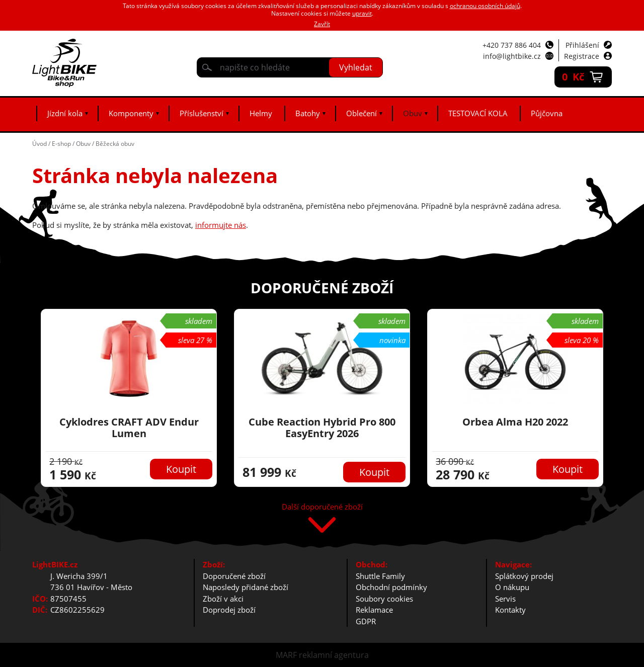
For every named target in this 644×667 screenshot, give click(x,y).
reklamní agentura (334, 655)
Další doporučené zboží (322, 507)
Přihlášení (582, 45)
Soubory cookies (384, 599)
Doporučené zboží (234, 576)
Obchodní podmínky (391, 587)
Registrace (582, 56)
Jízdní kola (65, 113)
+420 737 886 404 (512, 45)
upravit (362, 13)
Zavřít (322, 24)
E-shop (61, 144)
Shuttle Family (380, 576)
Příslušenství (202, 113)
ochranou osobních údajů (485, 6)
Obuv (413, 113)
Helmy (261, 113)
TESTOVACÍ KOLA (478, 113)
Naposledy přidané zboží (246, 587)
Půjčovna (547, 113)
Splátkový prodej (524, 576)
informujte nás (221, 225)
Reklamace (374, 610)
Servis (505, 599)
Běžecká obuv (115, 144)
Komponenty (131, 113)
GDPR (366, 621)
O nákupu (512, 587)
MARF (286, 655)
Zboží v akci (223, 599)
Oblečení (361, 113)
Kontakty (510, 610)
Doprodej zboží (229, 610)
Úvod (39, 144)
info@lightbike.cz (512, 56)
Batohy (308, 113)
